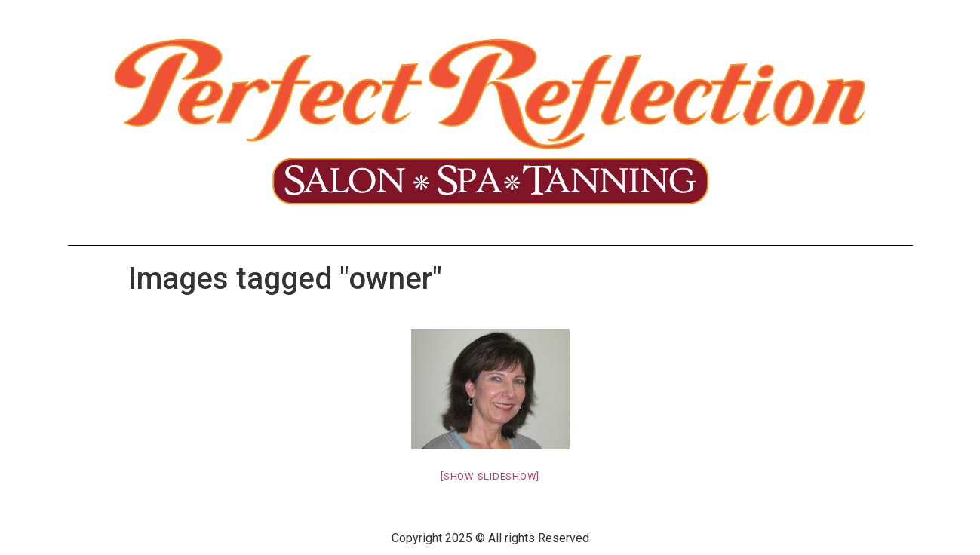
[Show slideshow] (490, 476)
